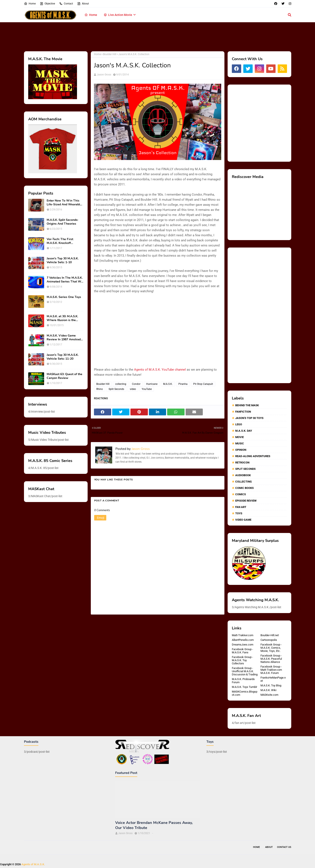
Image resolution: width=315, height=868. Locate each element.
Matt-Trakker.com (243, 635)
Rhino (100, 389)
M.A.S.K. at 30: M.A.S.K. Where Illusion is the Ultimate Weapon (62, 318)
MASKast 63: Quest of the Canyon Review (64, 376)
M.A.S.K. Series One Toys (64, 297)
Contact (66, 4)
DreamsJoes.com (243, 645)
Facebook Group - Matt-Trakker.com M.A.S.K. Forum (271, 670)
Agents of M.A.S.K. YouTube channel (160, 370)
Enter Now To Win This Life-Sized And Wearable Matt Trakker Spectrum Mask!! (64, 203)
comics (241, 494)
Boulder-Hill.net (270, 635)
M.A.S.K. (168, 384)
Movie (239, 437)
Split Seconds (116, 389)
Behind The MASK (247, 405)
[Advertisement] (158, 36)
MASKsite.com (269, 695)
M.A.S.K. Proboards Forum (243, 681)
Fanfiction (243, 412)
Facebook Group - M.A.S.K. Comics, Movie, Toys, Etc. (271, 648)
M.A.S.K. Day (244, 431)
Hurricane (152, 384)
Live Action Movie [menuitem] (118, 15)
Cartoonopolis (269, 640)
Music (240, 443)
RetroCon (242, 463)
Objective (47, 4)
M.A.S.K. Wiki (268, 690)
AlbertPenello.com (243, 640)
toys (239, 513)
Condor (136, 384)
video (133, 389)
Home (30, 4)
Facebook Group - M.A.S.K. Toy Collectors (242, 660)
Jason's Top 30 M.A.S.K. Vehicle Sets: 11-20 (63, 357)
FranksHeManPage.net (273, 679)
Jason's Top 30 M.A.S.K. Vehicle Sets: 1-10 (63, 260)
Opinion (241, 450)
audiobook (243, 475)
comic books (244, 488)
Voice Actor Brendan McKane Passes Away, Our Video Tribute (154, 825)
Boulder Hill (110, 54)
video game (243, 520)
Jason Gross (104, 75)
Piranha (183, 384)
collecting (121, 384)
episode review (246, 501)
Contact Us (284, 847)
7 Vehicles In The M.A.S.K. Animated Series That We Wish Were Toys (65, 280)
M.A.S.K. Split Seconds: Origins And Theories (62, 222)
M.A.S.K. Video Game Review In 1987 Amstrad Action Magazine (64, 338)
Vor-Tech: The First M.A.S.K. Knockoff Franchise (60, 241)
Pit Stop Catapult (203, 384)
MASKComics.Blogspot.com (245, 693)
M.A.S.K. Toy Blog (271, 685)
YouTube (147, 389)
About (83, 4)
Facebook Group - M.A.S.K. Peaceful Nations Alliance (271, 659)
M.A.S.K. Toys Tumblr (244, 687)
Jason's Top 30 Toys (249, 418)
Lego (239, 424)
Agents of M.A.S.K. (33, 864)
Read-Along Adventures (253, 456)
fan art (241, 507)
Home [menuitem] (91, 15)
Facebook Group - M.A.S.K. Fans (242, 651)
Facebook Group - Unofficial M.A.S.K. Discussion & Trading (245, 671)
